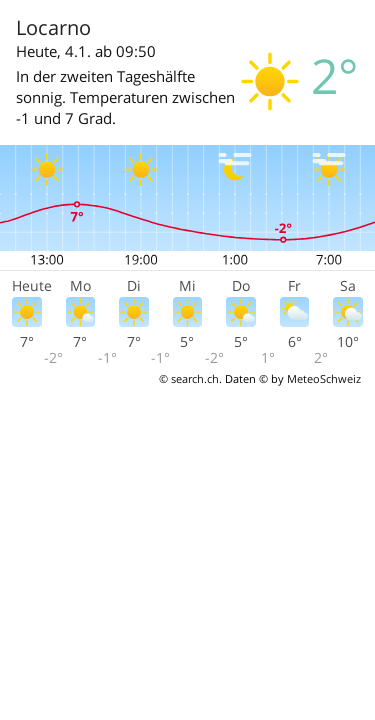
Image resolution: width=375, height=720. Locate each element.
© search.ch (189, 378)
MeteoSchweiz (324, 378)
